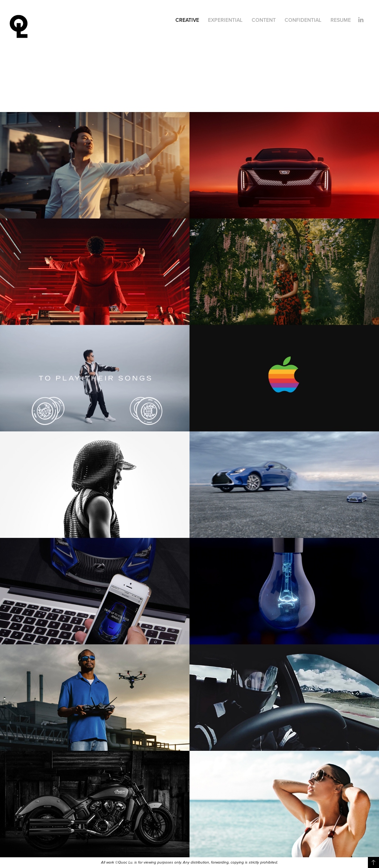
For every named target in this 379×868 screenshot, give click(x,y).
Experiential (225, 20)
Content (264, 20)
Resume (341, 20)
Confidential (303, 20)
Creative (187, 20)
